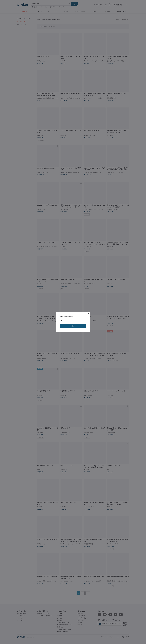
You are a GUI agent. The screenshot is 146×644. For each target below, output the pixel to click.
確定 (73, 326)
